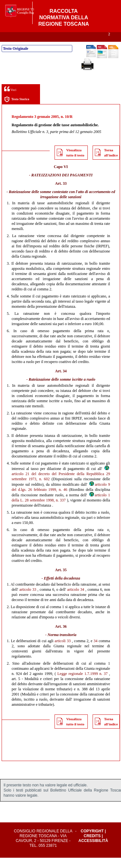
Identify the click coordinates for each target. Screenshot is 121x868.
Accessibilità (93, 851)
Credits (92, 846)
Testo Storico (17, 110)
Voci (10, 99)
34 (96, 651)
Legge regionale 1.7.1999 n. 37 (83, 684)
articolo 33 (28, 600)
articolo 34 (76, 600)
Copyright (92, 841)
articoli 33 (63, 651)
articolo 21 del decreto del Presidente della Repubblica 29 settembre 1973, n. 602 (61, 484)
